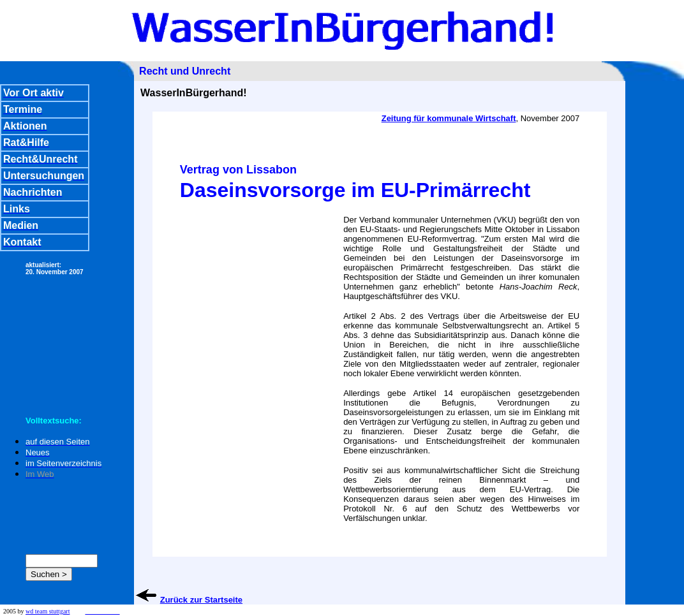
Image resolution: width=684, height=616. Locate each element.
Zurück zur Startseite (201, 600)
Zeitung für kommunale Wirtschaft (449, 118)
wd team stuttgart (48, 611)
